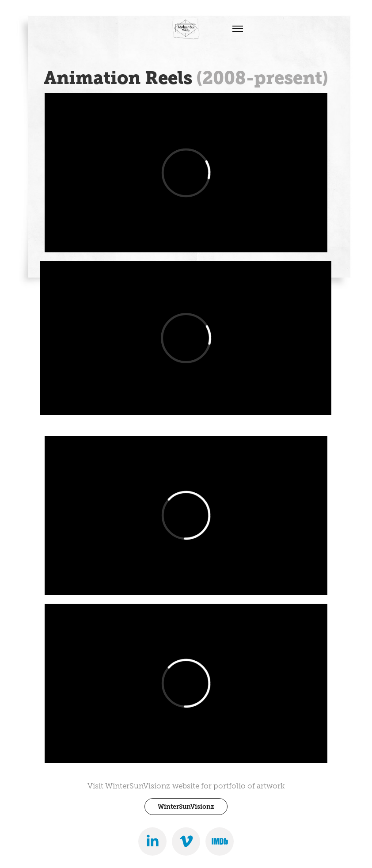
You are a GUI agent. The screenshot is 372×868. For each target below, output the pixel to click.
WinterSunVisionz (186, 807)
